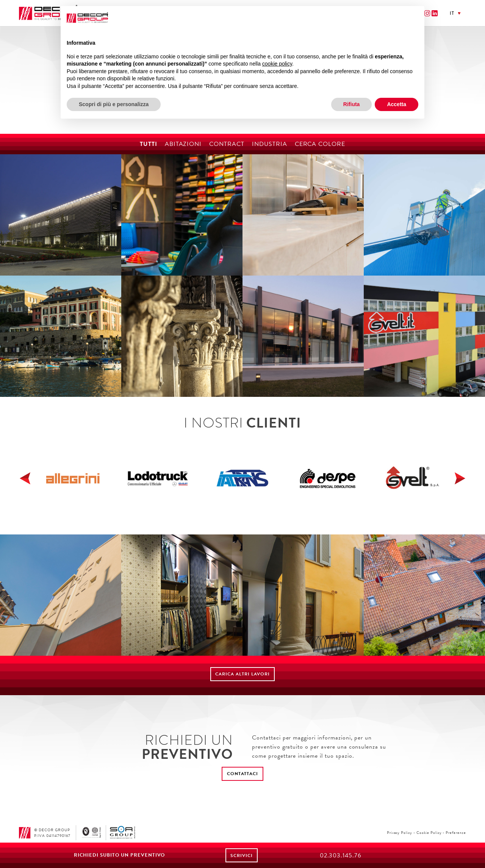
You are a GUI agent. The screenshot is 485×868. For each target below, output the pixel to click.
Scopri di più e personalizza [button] (114, 104)
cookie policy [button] (277, 64)
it (452, 13)
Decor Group (48, 13)
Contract (227, 144)
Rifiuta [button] (352, 104)
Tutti (149, 144)
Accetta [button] (397, 104)
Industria (270, 144)
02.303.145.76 (341, 855)
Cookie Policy (429, 833)
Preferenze (456, 833)
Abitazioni (183, 144)
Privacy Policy (400, 833)
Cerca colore (320, 144)
